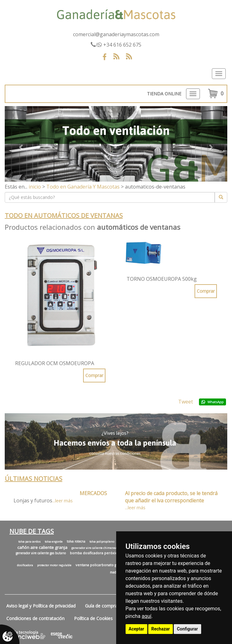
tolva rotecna (76, 541)
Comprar (94, 375)
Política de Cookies (93, 618)
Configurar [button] (187, 629)
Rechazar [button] (161, 629)
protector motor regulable (54, 565)
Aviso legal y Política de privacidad (41, 606)
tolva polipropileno (102, 542)
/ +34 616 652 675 (116, 45)
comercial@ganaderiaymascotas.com (116, 34)
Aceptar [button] (137, 629)
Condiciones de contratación (35, 618)
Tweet (186, 402)
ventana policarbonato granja (100, 565)
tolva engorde (54, 542)
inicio (35, 187)
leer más (64, 501)
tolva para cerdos (29, 542)
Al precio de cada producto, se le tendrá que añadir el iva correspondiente (171, 497)
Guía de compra (101, 606)
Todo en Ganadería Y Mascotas (83, 187)
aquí (147, 616)
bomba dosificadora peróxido (95, 553)
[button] (21, 144)
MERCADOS (93, 493)
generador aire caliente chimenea (94, 548)
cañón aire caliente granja (42, 547)
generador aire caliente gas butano (41, 553)
